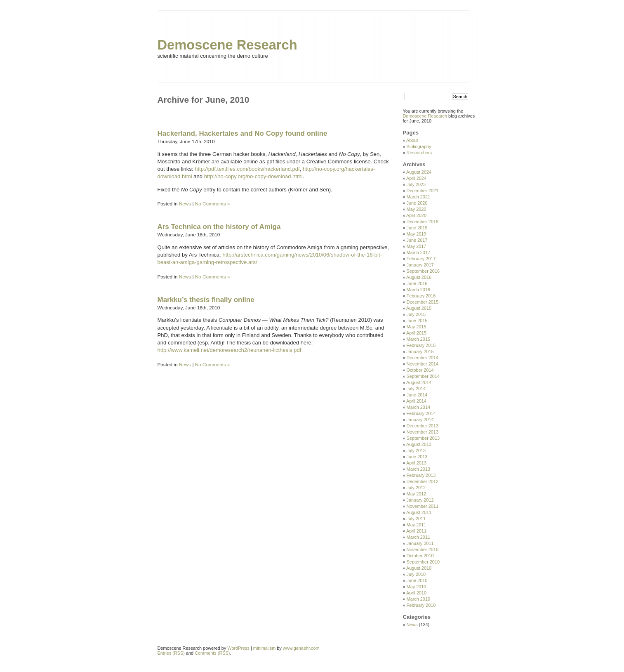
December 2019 (423, 222)
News (185, 204)
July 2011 (416, 519)
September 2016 (423, 271)
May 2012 (417, 494)
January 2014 (420, 420)
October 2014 (420, 370)
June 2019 (417, 228)
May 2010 (417, 587)
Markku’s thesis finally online (206, 300)
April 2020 (416, 215)
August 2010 (419, 568)
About (412, 140)
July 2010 (416, 574)
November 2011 (423, 506)
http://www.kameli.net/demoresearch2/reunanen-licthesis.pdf (230, 350)
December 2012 (423, 481)
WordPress (238, 648)
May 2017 (417, 246)
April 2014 (416, 401)
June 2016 (417, 283)
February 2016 (421, 296)
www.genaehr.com (301, 648)
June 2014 (417, 395)
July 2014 (416, 389)
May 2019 (417, 234)
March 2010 (418, 599)
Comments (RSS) (212, 653)
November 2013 (423, 432)
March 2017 (418, 252)
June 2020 (417, 203)
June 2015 (417, 321)
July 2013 (416, 450)
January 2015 (420, 351)
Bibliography (419, 146)
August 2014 (419, 382)
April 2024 (416, 178)
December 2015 (423, 302)
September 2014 (423, 376)
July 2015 (416, 314)
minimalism (264, 648)
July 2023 (416, 184)
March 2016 (418, 290)
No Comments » (213, 204)
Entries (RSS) (171, 653)
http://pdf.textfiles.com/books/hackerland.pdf (247, 169)
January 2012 (420, 500)
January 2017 (420, 265)
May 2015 (417, 327)
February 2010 (421, 605)
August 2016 (419, 277)
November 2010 (423, 549)
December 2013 (423, 426)
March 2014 (418, 407)
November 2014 (423, 364)
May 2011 (417, 525)
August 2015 (419, 308)
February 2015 (421, 345)
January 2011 (420, 543)
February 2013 (421, 475)
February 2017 (421, 259)
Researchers (419, 153)
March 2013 (418, 469)
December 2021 (423, 191)
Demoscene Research (227, 45)
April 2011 (416, 531)
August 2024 (419, 172)
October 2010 (420, 556)
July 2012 (416, 488)
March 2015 (418, 339)
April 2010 (416, 593)
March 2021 (418, 197)
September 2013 (423, 438)
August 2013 (419, 444)
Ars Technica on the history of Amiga (219, 227)
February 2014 (421, 413)
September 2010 (423, 562)
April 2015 (416, 333)
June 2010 (417, 580)
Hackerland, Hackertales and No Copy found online (243, 133)
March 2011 (418, 537)
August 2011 (419, 512)
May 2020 (417, 209)
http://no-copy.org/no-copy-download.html (253, 176)
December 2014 (423, 358)
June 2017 (417, 240)
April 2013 (416, 463)
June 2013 (417, 457)
